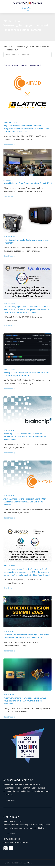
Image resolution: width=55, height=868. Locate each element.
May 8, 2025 (9, 695)
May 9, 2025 (9, 631)
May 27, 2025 (9, 236)
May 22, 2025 (9, 303)
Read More (9, 145)
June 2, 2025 (9, 180)
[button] (10, 800)
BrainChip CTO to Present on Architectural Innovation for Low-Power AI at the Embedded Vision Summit (25, 437)
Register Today (27, 8)
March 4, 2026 (10, 122)
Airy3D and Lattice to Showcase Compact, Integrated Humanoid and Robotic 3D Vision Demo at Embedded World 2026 (26, 128)
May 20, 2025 (9, 430)
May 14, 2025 (9, 566)
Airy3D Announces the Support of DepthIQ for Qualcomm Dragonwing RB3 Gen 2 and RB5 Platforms (25, 502)
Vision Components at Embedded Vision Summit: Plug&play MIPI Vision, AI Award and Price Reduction (25, 701)
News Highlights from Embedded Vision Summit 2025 (27, 183)
